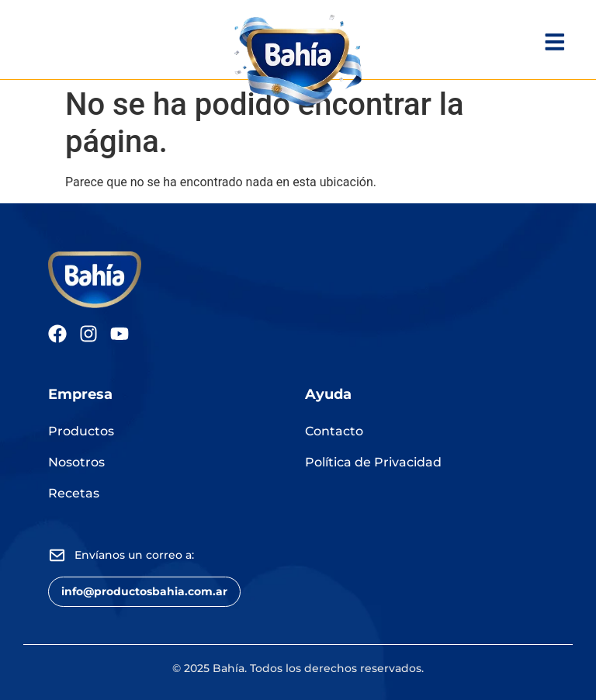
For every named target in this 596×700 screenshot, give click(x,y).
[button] (144, 592)
